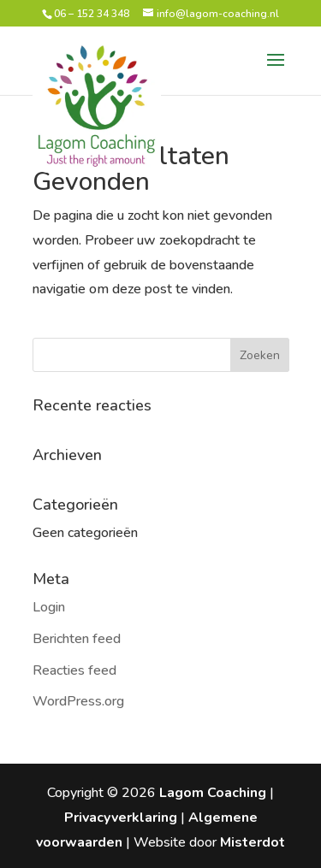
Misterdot (253, 842)
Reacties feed (74, 670)
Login (49, 607)
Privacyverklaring (121, 818)
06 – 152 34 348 (92, 14)
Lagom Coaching (213, 793)
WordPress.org (78, 701)
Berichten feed (77, 639)
